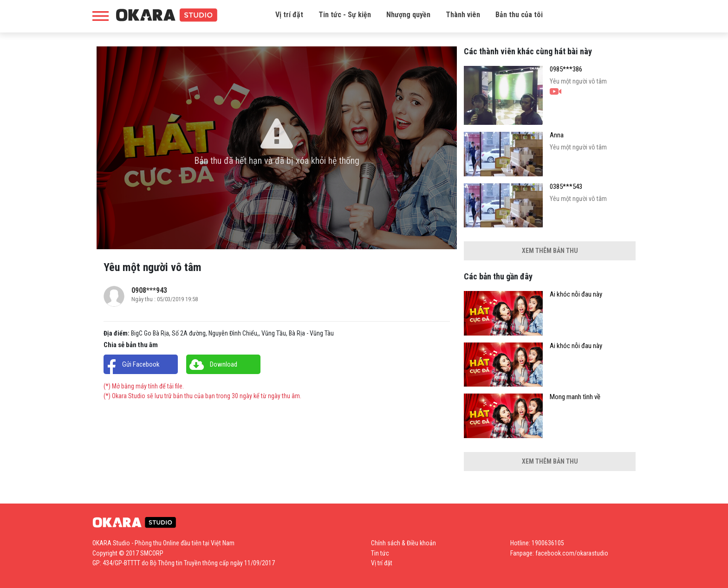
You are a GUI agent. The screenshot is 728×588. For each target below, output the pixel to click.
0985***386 (566, 69)
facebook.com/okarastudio (572, 553)
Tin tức (380, 553)
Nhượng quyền (408, 15)
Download (224, 364)
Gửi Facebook (141, 364)
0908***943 (149, 290)
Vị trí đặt (289, 15)
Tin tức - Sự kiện (345, 15)
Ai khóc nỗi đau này (576, 294)
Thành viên (463, 15)
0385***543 (566, 187)
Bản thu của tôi (519, 15)
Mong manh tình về (575, 397)
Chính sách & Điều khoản (403, 543)
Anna (557, 135)
